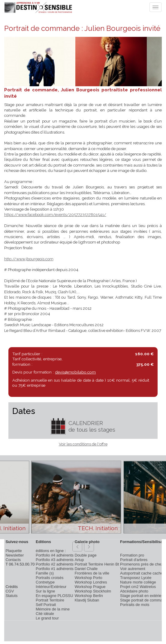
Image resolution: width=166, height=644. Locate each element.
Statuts (11, 596)
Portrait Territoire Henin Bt (97, 564)
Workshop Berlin (89, 596)
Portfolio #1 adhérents (55, 569)
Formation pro (132, 555)
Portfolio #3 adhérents (55, 560)
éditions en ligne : (51, 551)
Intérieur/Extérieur (51, 587)
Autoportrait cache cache (141, 573)
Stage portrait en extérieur (142, 596)
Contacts (13, 560)
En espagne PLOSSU (54, 596)
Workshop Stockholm (93, 591)
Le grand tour (47, 618)
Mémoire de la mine (53, 609)
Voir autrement (133, 569)
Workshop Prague (90, 587)
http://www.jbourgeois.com (29, 259)
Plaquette (14, 551)
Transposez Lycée (136, 578)
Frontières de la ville (92, 573)
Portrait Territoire (50, 600)
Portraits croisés (50, 578)
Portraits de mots (135, 605)
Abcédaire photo (134, 591)
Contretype (45, 582)
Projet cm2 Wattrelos (138, 587)
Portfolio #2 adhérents (55, 564)
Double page (86, 555)
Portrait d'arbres (134, 560)
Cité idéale (45, 614)
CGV (10, 591)
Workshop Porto (89, 578)
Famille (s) (45, 573)
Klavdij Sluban (87, 600)
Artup (79, 560)
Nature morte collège (138, 582)
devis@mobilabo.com (75, 372)
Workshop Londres (91, 582)
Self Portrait (46, 605)
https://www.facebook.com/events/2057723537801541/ (55, 215)
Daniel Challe (86, 569)
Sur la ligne (45, 591)
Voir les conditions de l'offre (83, 444)
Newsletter (15, 555)
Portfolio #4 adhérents (55, 555)
